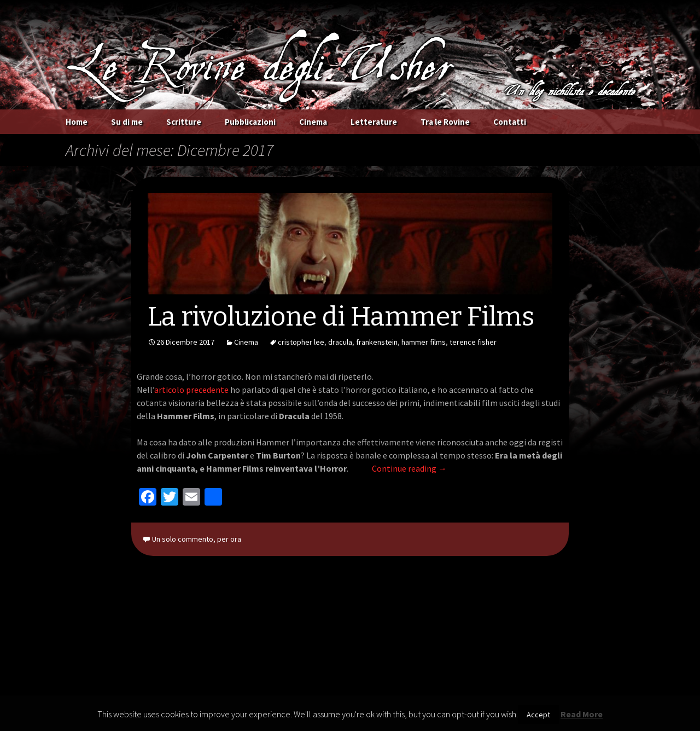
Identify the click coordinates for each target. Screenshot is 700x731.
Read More (582, 714)
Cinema (313, 122)
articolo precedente (191, 390)
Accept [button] (538, 715)
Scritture (184, 122)
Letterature (374, 122)
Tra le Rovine (445, 122)
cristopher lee (301, 342)
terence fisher (473, 342)
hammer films (424, 342)
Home (77, 122)
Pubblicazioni (250, 122)
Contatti (510, 122)
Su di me (127, 122)
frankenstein (377, 342)
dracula (340, 342)
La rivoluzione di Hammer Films (341, 317)
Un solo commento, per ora (197, 539)
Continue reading (409, 468)
